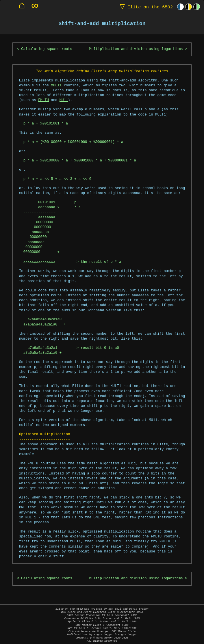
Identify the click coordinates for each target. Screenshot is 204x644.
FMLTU (43, 100)
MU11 (64, 100)
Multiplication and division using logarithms (136, 49)
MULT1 (56, 86)
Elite (145, 7)
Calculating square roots (47, 49)
